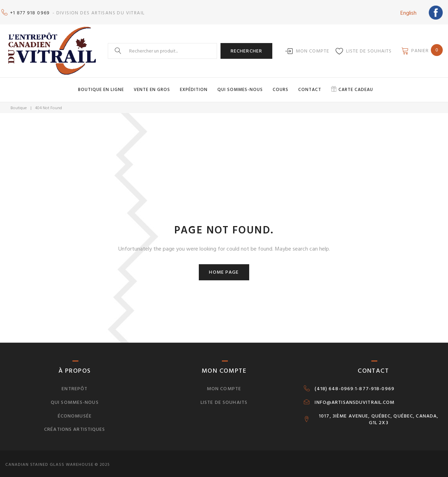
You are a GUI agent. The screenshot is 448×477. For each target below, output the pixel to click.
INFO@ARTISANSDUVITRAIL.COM (355, 400)
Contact (310, 87)
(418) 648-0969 (334, 386)
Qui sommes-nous (240, 87)
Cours (281, 87)
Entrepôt (75, 386)
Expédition (194, 87)
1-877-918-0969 (375, 386)
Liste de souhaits (369, 48)
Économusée (75, 413)
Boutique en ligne (101, 87)
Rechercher (246, 48)
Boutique (19, 106)
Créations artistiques (75, 427)
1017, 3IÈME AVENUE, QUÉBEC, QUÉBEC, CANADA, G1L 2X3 (379, 417)
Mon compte (313, 48)
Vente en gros (152, 87)
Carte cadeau (356, 87)
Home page (224, 269)
